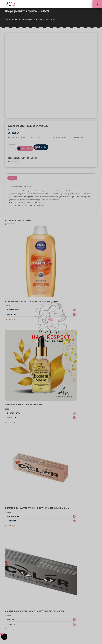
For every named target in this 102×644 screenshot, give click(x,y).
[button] (97, 4)
